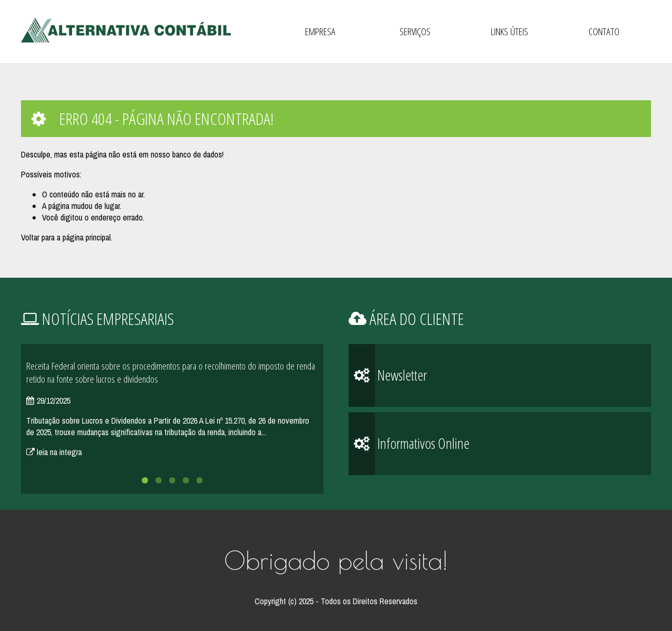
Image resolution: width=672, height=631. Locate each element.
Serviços (415, 31)
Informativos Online (409, 444)
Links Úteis (510, 31)
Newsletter (388, 376)
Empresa (320, 31)
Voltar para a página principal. (67, 237)
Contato (604, 31)
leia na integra (54, 452)
